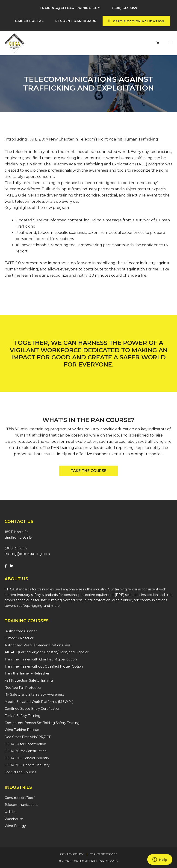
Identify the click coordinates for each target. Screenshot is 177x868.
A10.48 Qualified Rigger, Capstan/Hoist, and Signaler (47, 652)
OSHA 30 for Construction (26, 751)
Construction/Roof (19, 798)
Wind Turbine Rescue (22, 730)
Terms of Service (104, 854)
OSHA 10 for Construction (25, 744)
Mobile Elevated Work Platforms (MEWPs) (39, 702)
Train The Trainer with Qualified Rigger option (41, 659)
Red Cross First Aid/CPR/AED (28, 737)
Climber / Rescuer (19, 638)
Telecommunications (21, 805)
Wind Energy (15, 826)
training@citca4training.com (27, 554)
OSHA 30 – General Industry (27, 765)
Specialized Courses (21, 772)
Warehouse (14, 819)
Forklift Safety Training (22, 716)
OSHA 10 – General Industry (27, 758)
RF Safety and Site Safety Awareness (34, 695)
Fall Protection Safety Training (29, 680)
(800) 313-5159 (16, 548)
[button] (88, 471)
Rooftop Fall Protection (24, 688)
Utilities (10, 812)
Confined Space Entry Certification (32, 709)
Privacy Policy (72, 854)
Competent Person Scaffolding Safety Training (42, 723)
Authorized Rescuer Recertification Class (37, 645)
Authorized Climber (21, 631)
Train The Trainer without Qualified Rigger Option (44, 666)
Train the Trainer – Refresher (27, 673)
